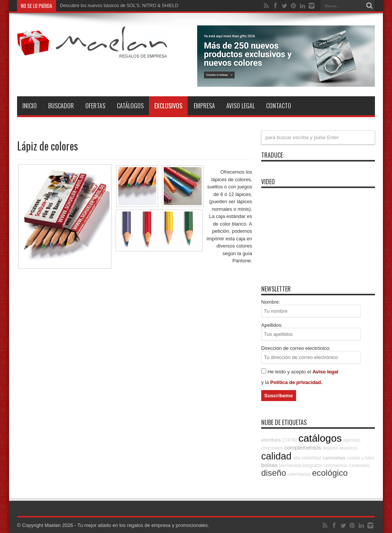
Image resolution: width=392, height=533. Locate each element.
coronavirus (336, 466)
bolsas (269, 465)
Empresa (204, 106)
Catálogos (130, 106)
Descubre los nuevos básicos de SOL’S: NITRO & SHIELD (119, 6)
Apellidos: (272, 325)
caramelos (359, 466)
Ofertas (95, 106)
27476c (289, 440)
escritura (271, 440)
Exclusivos (168, 106)
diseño (274, 473)
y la (266, 382)
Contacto (279, 106)
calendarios (299, 474)
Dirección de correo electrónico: (296, 348)
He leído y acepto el (290, 372)
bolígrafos (312, 466)
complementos (303, 448)
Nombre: (271, 302)
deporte (330, 448)
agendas (352, 440)
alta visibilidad (307, 458)
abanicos (348, 448)
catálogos (320, 438)
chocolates (272, 448)
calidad (276, 456)
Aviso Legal (241, 106)
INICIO (30, 106)
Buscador (61, 106)
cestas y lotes (361, 458)
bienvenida (290, 466)
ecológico (330, 473)
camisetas (334, 458)
